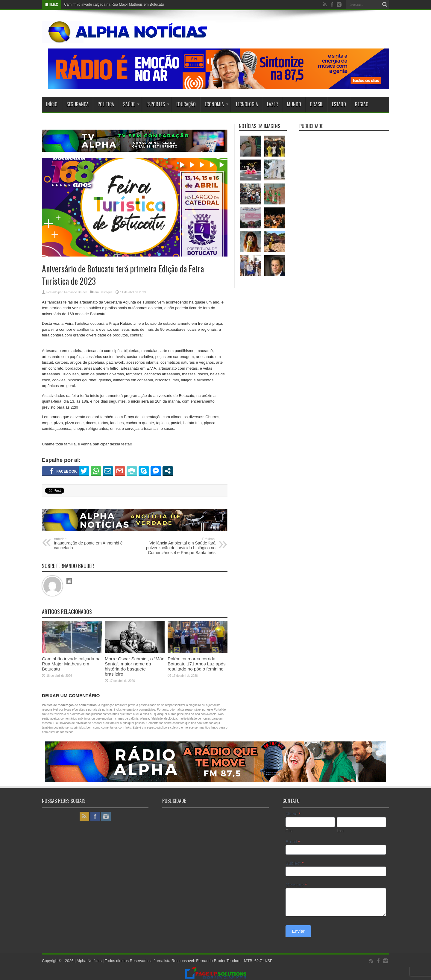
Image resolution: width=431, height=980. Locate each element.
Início (52, 104)
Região (362, 104)
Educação (186, 104)
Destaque (106, 292)
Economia (217, 104)
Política (106, 104)
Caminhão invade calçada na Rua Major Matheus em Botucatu (114, 4)
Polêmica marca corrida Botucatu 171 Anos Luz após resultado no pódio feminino (197, 664)
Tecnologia (247, 104)
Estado (339, 104)
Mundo (294, 104)
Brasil (317, 104)
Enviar (298, 931)
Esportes (158, 104)
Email (293, 842)
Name (293, 814)
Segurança (78, 104)
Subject (295, 863)
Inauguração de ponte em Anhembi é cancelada (91, 544)
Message (296, 885)
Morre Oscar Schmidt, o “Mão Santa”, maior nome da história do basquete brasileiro (135, 666)
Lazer (273, 104)
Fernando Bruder (75, 292)
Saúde (131, 104)
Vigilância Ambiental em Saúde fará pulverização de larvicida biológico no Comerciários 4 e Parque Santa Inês (179, 546)
